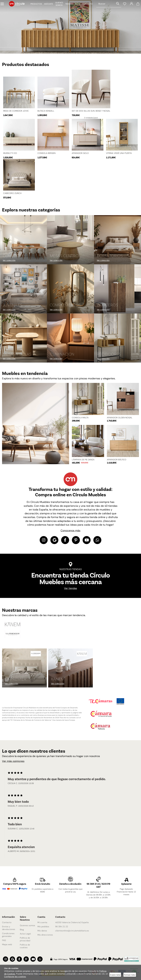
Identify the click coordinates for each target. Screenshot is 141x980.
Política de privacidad (25, 939)
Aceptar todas (115, 975)
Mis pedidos (43, 927)
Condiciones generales (8, 935)
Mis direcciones (45, 935)
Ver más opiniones (13, 763)
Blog (75, 6)
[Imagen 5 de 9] (70, 291)
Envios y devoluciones (9, 928)
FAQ (4, 940)
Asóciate (46, 6)
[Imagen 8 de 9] (70, 340)
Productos (34, 6)
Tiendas (67, 6)
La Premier (16, 681)
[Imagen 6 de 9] (118, 291)
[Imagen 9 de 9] (118, 340)
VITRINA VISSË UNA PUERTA (119, 154)
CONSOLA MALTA (80, 420)
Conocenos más (70, 533)
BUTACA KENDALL (46, 111)
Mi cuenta (42, 922)
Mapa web (7, 944)
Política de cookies (25, 946)
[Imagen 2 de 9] (70, 242)
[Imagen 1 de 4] (70, 27)
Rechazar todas (130, 975)
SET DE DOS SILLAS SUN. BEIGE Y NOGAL (91, 111)
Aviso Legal (25, 934)
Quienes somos (27, 925)
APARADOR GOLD (80, 154)
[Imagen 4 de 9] (23, 291)
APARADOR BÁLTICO (117, 462)
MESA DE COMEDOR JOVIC (16, 111)
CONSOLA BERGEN (46, 154)
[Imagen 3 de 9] (118, 242)
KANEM (58, 681)
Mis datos (42, 931)
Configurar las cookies (15, 977)
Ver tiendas (70, 590)
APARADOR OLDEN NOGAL (120, 420)
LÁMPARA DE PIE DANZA (83, 462)
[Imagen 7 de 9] (23, 340)
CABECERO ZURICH (12, 195)
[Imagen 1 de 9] (23, 242)
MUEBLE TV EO (10, 154)
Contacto (85, 6)
